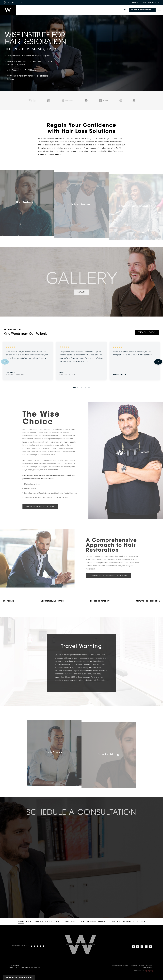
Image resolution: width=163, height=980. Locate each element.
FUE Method (9, 601)
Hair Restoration (44, 922)
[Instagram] (5, 2)
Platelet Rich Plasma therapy (50, 154)
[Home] (8, 10)
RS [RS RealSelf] (17, 3)
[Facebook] (9, 2)
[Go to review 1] (74, 387)
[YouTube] (13, 2)
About (29, 922)
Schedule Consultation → (142, 10)
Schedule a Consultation (19, 978)
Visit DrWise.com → (151, 3)
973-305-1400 (135, 3)
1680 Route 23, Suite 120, (19, 968)
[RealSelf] (146, 947)
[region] (81, 362)
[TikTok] (22, 2)
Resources (128, 922)
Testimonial (115, 922)
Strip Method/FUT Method (52, 601)
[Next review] (158, 362)
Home (21, 922)
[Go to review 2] (78, 387)
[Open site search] (125, 10)
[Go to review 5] (89, 387)
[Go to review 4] (85, 387)
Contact (140, 922)
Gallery (102, 922)
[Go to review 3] (81, 387)
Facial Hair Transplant (100, 601)
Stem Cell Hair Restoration (148, 601)
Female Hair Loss (87, 922)
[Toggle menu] (159, 10)
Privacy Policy (148, 968)
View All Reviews (147, 332)
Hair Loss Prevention (66, 922)
